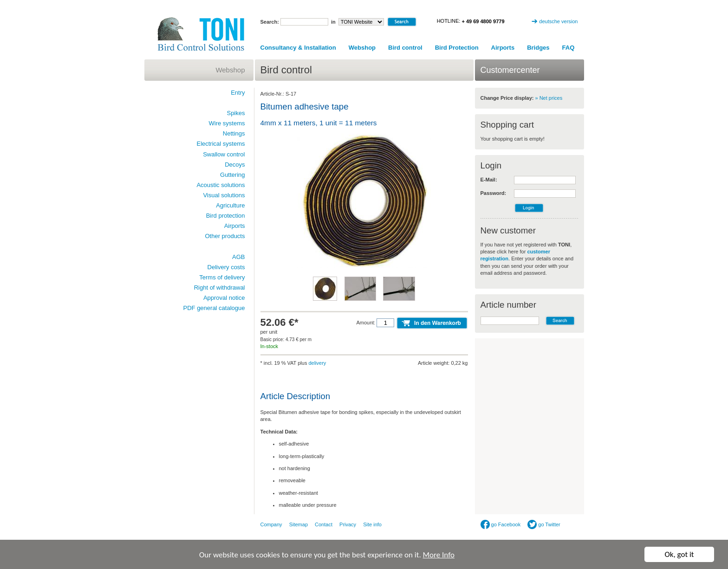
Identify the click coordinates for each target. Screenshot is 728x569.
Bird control (405, 48)
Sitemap (299, 524)
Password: (494, 193)
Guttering (232, 175)
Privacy (348, 524)
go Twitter (544, 524)
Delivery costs (226, 267)
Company (271, 524)
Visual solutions (224, 195)
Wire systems (227, 123)
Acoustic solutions (221, 185)
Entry (238, 93)
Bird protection (226, 216)
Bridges (538, 48)
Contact (324, 524)
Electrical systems (221, 144)
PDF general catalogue (214, 308)
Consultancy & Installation (298, 48)
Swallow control (224, 154)
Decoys (235, 165)
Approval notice (224, 298)
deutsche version (558, 21)
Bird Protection (457, 48)
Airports (503, 48)
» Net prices (549, 98)
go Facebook (501, 524)
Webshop (362, 48)
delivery (317, 363)
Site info (372, 524)
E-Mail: (489, 180)
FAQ (569, 48)
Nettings (234, 133)
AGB (238, 257)
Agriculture (230, 205)
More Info (439, 555)
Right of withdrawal (220, 288)
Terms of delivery (222, 277)
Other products (225, 236)
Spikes (236, 113)
